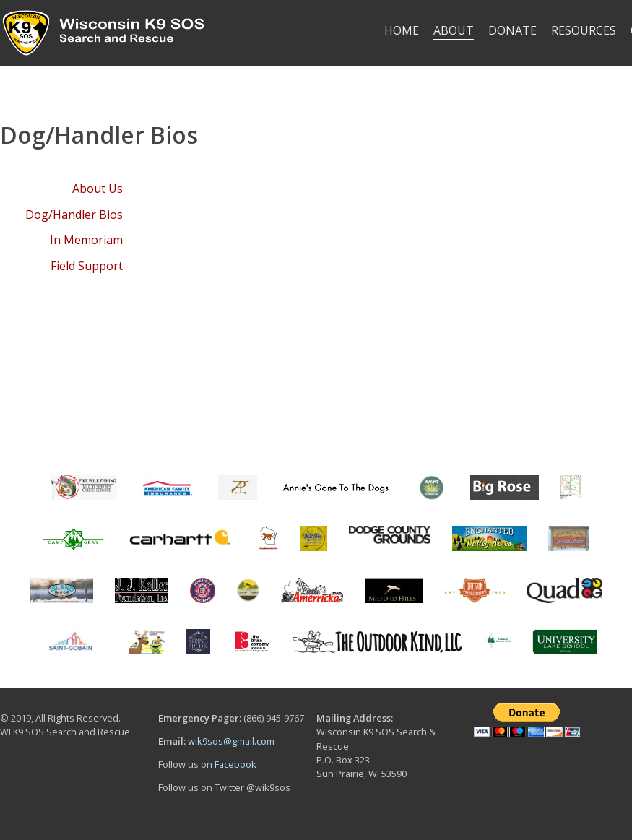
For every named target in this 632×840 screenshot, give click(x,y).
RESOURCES (584, 30)
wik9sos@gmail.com (231, 741)
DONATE (512, 30)
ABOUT (454, 30)
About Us (98, 189)
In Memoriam (86, 240)
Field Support (87, 266)
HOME (402, 30)
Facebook (235, 764)
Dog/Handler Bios (74, 215)
